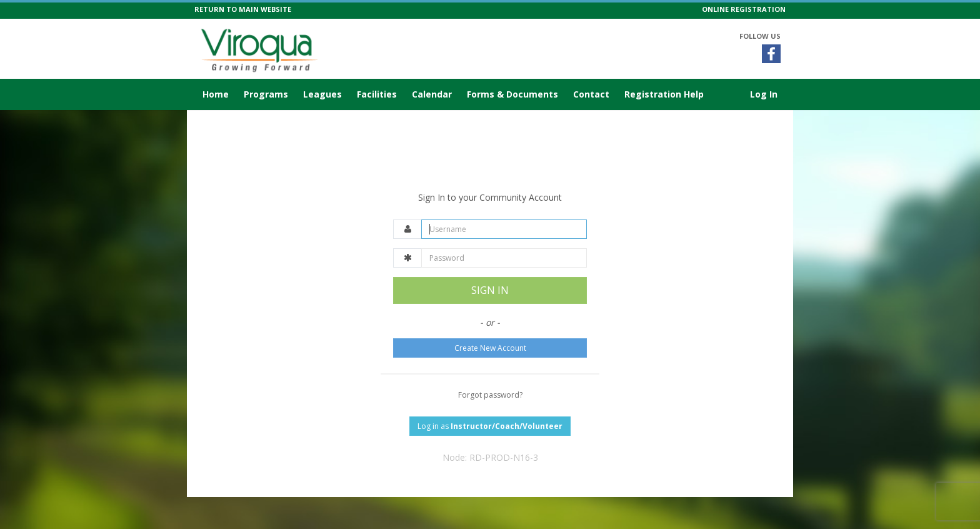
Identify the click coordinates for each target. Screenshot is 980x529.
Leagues (322, 94)
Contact (591, 94)
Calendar (432, 94)
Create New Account (490, 348)
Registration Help (664, 94)
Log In (764, 94)
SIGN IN (490, 290)
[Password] (504, 258)
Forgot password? (490, 395)
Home (216, 94)
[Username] (504, 229)
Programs (266, 94)
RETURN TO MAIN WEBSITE (243, 9)
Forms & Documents (512, 94)
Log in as (490, 426)
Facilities (377, 94)
